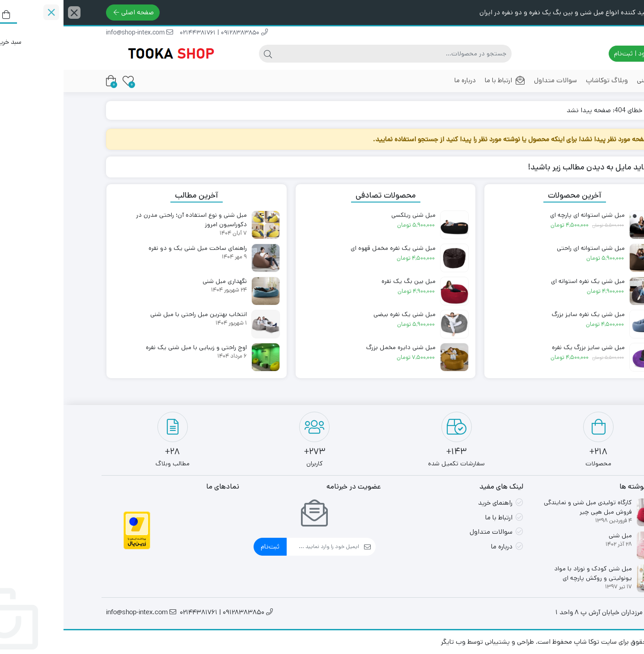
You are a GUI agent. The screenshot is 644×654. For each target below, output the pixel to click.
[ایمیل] (259, 547)
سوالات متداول (492, 80)
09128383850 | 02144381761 (160, 33)
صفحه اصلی (70, 12)
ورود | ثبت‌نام (573, 53)
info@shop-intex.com (76, 33)
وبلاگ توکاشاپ (543, 80)
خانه (591, 110)
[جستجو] (331, 54)
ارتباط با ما (441, 80)
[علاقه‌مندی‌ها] (65, 81)
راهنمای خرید (432, 503)
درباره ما (402, 80)
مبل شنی (585, 80)
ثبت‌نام (207, 546)
